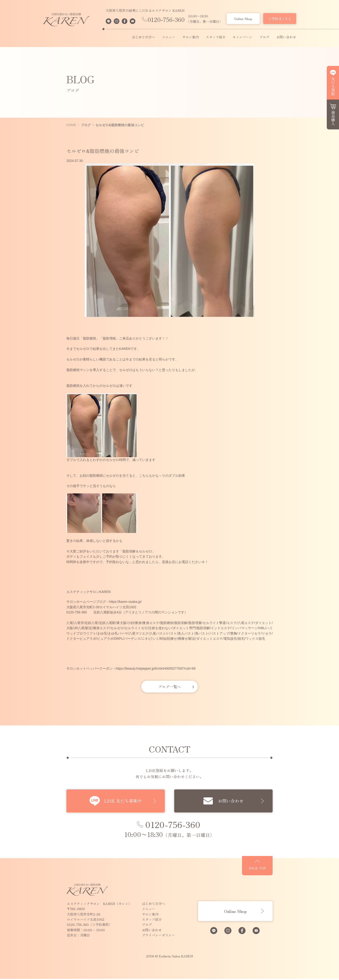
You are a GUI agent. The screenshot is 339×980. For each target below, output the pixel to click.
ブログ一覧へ (169, 687)
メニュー (169, 37)
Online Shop (243, 19)
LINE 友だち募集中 (119, 801)
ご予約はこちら (280, 19)
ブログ (264, 37)
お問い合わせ (286, 37)
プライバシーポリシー (139, 936)
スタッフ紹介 (216, 37)
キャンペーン (242, 37)
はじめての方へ (143, 37)
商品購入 (333, 118)
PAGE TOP (277, 871)
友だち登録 (333, 86)
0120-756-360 (166, 19)
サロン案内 (190, 37)
